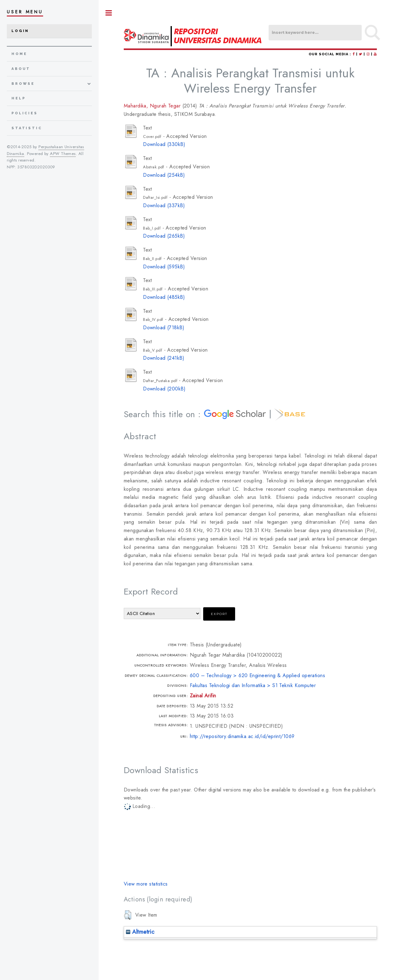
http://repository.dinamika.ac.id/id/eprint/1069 (242, 736)
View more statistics (146, 884)
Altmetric (140, 932)
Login (20, 31)
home (19, 54)
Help (18, 98)
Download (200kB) (164, 389)
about (21, 69)
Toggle (109, 13)
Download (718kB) (164, 328)
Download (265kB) (164, 236)
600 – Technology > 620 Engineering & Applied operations (257, 675)
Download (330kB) (164, 144)
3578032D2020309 (36, 167)
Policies (25, 113)
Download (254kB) (164, 175)
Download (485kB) (164, 297)
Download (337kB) (164, 205)
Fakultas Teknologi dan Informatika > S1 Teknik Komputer (253, 685)
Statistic (27, 128)
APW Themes (63, 154)
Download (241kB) (164, 358)
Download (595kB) (164, 267)
